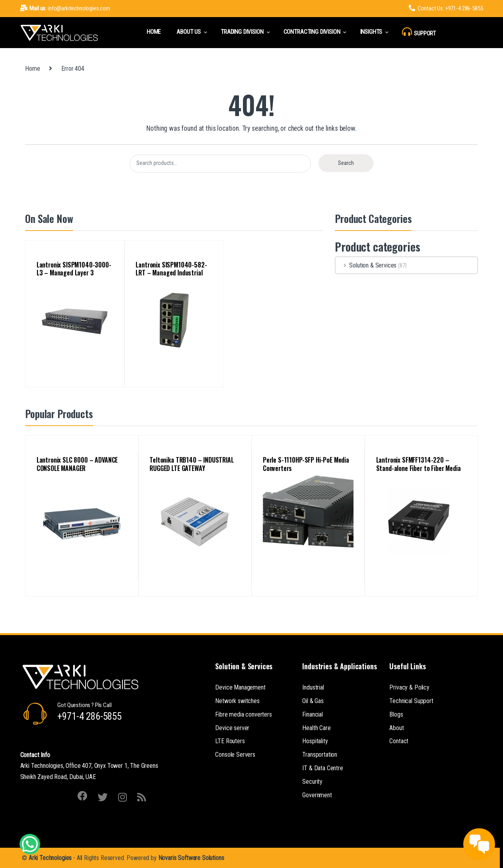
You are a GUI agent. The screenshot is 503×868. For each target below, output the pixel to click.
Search (346, 163)
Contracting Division (312, 32)
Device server (232, 728)
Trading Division (242, 32)
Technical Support (411, 701)
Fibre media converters (243, 714)
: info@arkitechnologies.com (65, 8)
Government (317, 795)
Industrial (313, 687)
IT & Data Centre (322, 768)
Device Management (240, 687)
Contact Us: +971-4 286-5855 (446, 8)
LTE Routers (230, 741)
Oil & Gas (313, 701)
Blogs (396, 714)
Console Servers (235, 755)
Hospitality (315, 741)
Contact (399, 741)
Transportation (320, 755)
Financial (313, 714)
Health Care (316, 728)
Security (312, 782)
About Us (189, 32)
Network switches (237, 701)
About (396, 728)
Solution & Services (366, 265)
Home (154, 32)
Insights (371, 32)
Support (419, 32)
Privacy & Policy (409, 687)
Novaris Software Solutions (191, 858)
